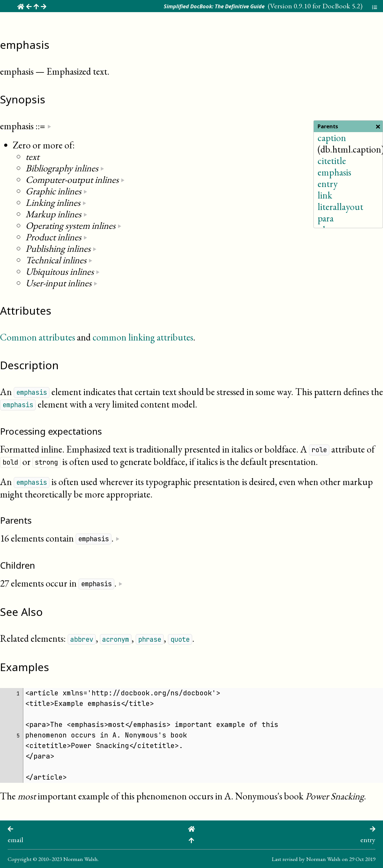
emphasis (334, 172)
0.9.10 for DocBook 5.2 (327, 6)
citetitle (332, 161)
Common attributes (38, 337)
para (326, 218)
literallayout (340, 207)
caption (332, 138)
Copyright (20, 859)
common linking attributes (143, 337)
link (325, 195)
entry (328, 184)
